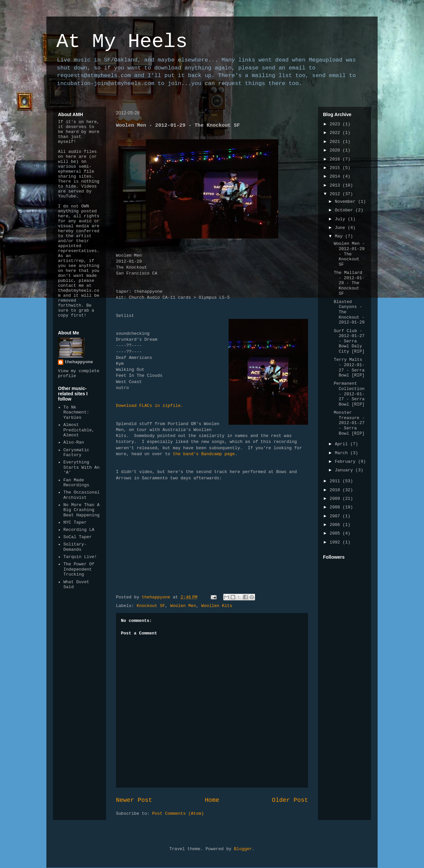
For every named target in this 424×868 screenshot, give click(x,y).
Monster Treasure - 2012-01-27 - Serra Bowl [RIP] (349, 423)
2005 (336, 533)
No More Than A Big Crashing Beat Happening (81, 510)
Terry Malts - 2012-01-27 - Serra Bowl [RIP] (349, 368)
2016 (336, 159)
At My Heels (122, 42)
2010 (336, 490)
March (343, 453)
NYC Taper (75, 522)
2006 (336, 525)
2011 (336, 481)
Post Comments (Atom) (178, 814)
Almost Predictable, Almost (79, 430)
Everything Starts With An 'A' (81, 467)
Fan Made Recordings (76, 483)
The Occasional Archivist (81, 495)
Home (212, 800)
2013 (336, 185)
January (345, 470)
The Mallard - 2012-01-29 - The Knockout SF (349, 283)
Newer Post (134, 800)
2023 (336, 124)
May (340, 236)
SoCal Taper (78, 537)
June (341, 228)
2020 (336, 150)
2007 (336, 516)
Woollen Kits (217, 606)
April (343, 444)
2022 (336, 133)
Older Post (290, 800)
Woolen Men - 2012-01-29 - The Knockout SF (349, 254)
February (346, 462)
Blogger (243, 849)
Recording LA (79, 530)
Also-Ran (74, 442)
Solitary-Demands (75, 547)
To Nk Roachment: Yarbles (76, 412)
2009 (336, 499)
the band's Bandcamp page (204, 454)
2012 (336, 194)
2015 (336, 168)
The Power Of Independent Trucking (79, 569)
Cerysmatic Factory (76, 453)
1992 (336, 542)
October (345, 210)
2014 (336, 176)
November (346, 202)
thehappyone (79, 362)
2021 (336, 142)
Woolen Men (183, 606)
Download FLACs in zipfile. (150, 406)
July (341, 219)
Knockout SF (151, 606)
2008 (336, 507)
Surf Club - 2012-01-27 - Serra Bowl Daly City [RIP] (349, 341)
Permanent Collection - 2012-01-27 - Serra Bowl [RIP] (349, 394)
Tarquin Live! (80, 557)
